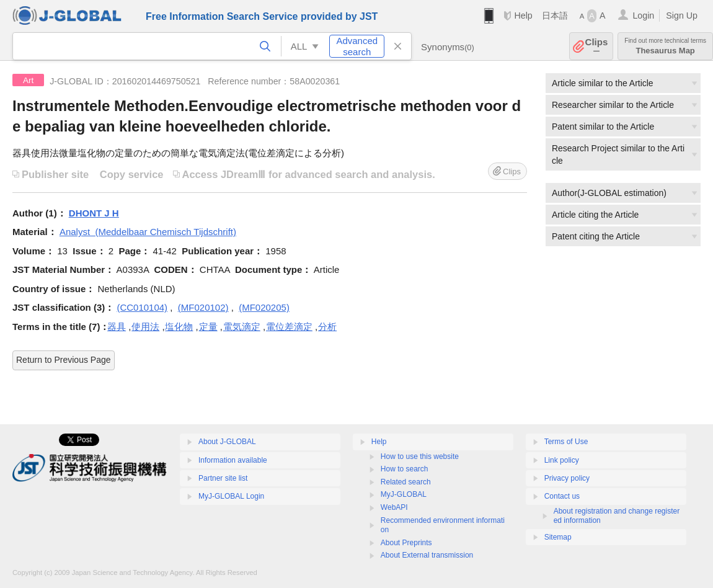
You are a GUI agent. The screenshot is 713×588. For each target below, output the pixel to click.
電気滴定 (242, 327)
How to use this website (420, 457)
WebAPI (394, 507)
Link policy (562, 460)
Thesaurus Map (665, 46)
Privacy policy (567, 478)
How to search (405, 469)
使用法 (145, 327)
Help (523, 16)
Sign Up (682, 16)
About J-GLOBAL (227, 442)
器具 (117, 327)
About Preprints (406, 543)
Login (643, 16)
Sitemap (558, 537)
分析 (327, 327)
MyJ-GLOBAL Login (231, 496)
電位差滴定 (289, 327)
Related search (406, 482)
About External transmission (427, 555)
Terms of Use (566, 442)
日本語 (555, 16)
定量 (208, 327)
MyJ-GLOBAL (404, 494)
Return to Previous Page (64, 360)
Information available (233, 460)
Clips (597, 46)
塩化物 (179, 327)
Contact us (562, 496)
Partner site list (223, 478)
